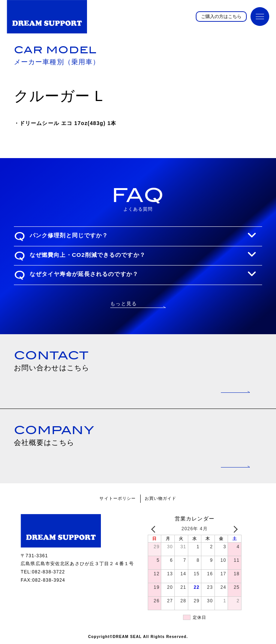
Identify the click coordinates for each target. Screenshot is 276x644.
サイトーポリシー (118, 498)
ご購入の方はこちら (221, 17)
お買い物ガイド (161, 498)
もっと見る (124, 304)
